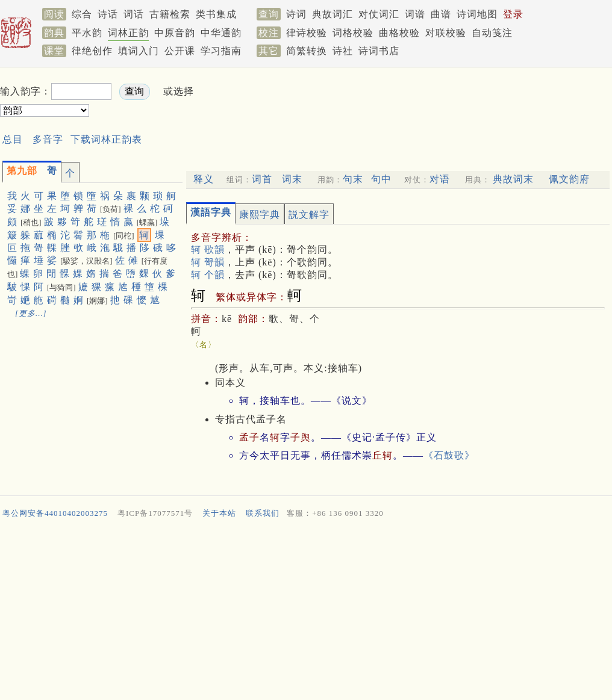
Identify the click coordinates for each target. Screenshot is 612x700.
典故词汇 (333, 14)
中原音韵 (175, 33)
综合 (82, 14)
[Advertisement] (306, 612)
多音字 (48, 139)
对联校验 (446, 33)
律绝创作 (92, 51)
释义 (204, 179)
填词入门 (139, 51)
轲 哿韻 (208, 262)
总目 (13, 139)
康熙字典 (260, 215)
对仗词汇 (379, 14)
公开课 (180, 51)
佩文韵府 (569, 179)
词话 (134, 14)
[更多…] (31, 313)
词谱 (415, 14)
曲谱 (441, 14)
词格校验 (353, 33)
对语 (440, 179)
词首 (262, 179)
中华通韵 (221, 33)
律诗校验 (307, 33)
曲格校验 (399, 33)
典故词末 (513, 179)
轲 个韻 (208, 275)
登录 (513, 14)
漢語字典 (211, 212)
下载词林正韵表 (106, 139)
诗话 (108, 14)
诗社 (343, 51)
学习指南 (221, 51)
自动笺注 (492, 33)
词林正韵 (128, 33)
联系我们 (263, 513)
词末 (292, 179)
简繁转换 (307, 51)
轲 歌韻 (208, 249)
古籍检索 (170, 14)
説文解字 (309, 215)
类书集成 (216, 14)
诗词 (296, 14)
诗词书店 (379, 51)
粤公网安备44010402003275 (55, 513)
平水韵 (87, 33)
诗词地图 (477, 14)
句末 (353, 179)
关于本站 (219, 513)
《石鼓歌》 (449, 455)
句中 (381, 179)
